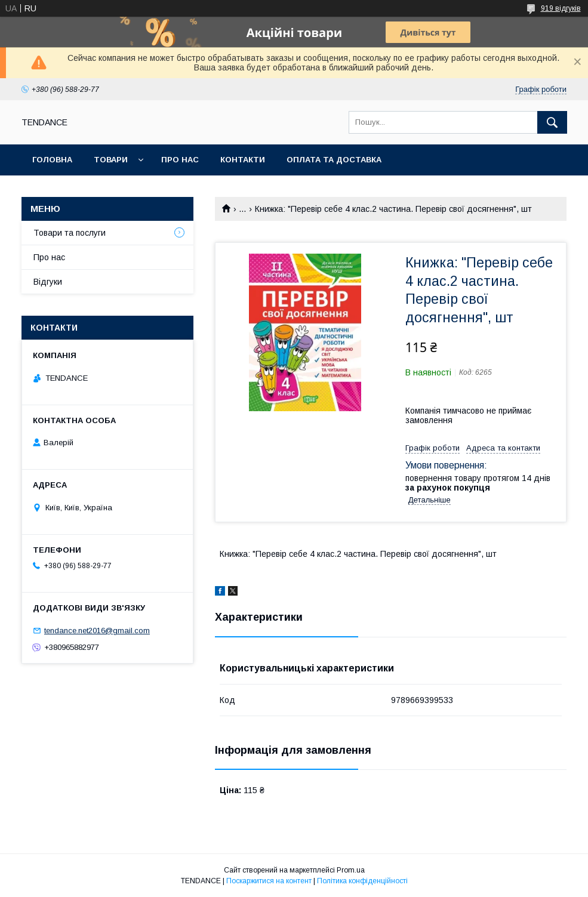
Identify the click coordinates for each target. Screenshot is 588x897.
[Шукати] (552, 122)
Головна (52, 160)
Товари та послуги (70, 233)
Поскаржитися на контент (269, 881)
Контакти (243, 160)
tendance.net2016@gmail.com (97, 631)
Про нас (180, 160)
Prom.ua (351, 870)
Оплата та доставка (334, 160)
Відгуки (48, 282)
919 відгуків (561, 8)
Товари (111, 160)
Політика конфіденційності (362, 881)
